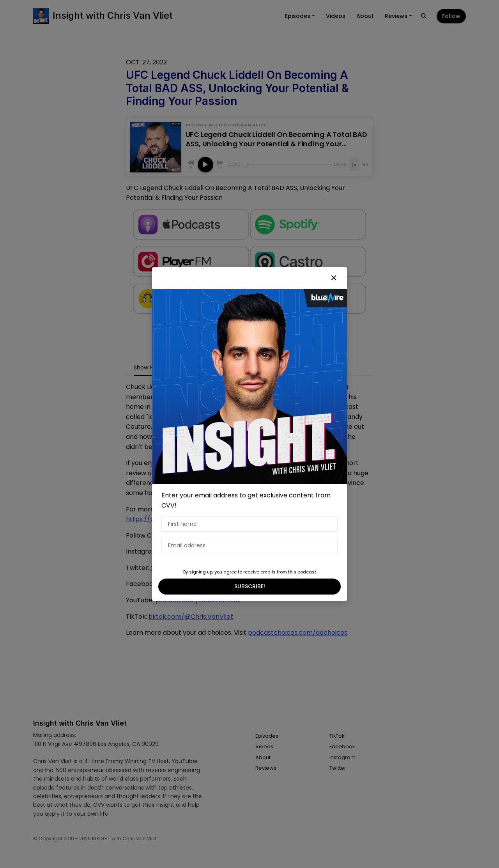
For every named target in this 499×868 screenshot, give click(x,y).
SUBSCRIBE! (250, 586)
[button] (334, 278)
